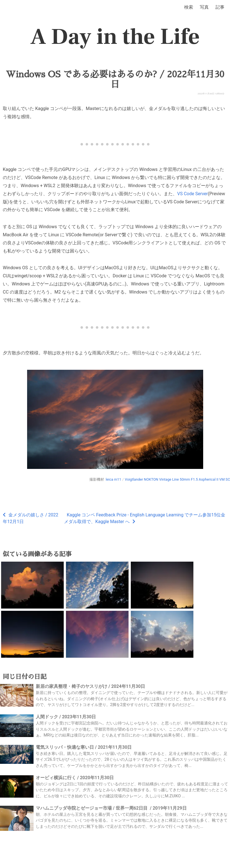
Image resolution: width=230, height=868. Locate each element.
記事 (220, 7)
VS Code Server (193, 194)
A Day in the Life (115, 37)
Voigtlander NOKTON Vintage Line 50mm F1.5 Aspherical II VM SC (177, 479)
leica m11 (113, 479)
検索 (189, 7)
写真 (204, 7)
